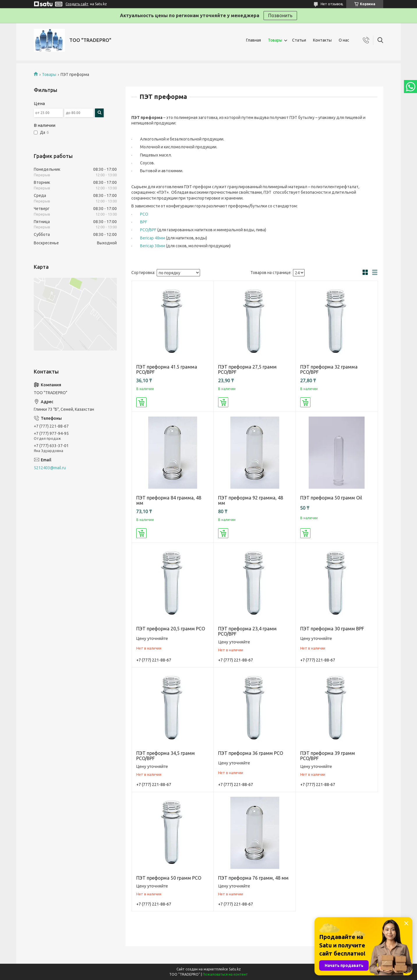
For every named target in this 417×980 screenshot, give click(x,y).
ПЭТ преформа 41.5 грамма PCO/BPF (167, 369)
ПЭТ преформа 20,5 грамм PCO (171, 629)
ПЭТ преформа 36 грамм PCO (251, 753)
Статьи (299, 40)
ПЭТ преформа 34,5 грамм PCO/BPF (166, 756)
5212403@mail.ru (50, 468)
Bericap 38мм (153, 246)
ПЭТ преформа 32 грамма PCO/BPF (329, 369)
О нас (344, 40)
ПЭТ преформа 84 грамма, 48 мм (169, 500)
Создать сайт (77, 4)
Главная (253, 40)
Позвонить (280, 15)
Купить (141, 402)
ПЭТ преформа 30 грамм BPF (332, 629)
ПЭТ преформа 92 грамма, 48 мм (251, 500)
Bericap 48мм (153, 238)
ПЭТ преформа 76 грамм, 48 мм (253, 878)
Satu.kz (235, 969)
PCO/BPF (148, 230)
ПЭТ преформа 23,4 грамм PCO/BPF (247, 631)
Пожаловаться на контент (225, 974)
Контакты (322, 40)
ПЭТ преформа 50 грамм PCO (169, 878)
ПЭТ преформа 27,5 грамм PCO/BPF (247, 369)
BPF (144, 222)
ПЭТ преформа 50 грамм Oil (331, 498)
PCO (144, 214)
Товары (275, 40)
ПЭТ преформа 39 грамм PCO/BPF (328, 756)
